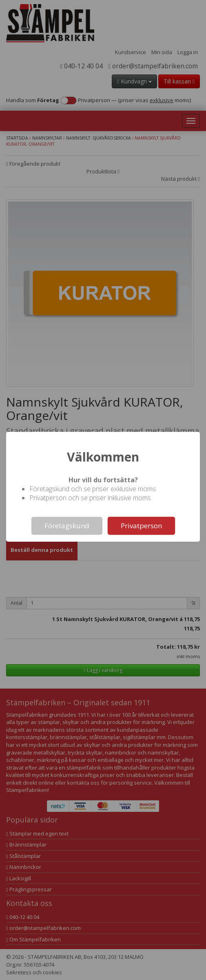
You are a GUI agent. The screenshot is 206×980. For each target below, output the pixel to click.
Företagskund (67, 526)
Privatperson (141, 526)
